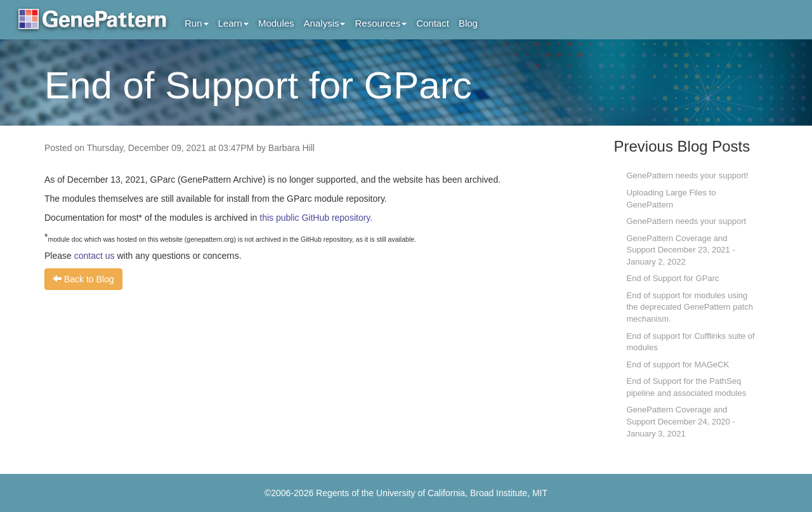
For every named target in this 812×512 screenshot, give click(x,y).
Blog (468, 23)
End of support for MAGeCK (678, 364)
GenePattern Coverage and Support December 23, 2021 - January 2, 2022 (681, 250)
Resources (381, 23)
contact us (95, 256)
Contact (433, 23)
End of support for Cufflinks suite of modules (691, 342)
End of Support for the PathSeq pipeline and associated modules (687, 387)
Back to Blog (83, 279)
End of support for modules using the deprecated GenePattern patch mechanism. (690, 307)
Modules (276, 23)
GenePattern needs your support (687, 221)
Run (197, 23)
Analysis (325, 23)
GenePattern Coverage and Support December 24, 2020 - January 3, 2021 (681, 421)
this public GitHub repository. (316, 218)
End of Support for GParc (673, 278)
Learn (233, 23)
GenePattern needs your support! (688, 175)
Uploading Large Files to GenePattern (671, 199)
